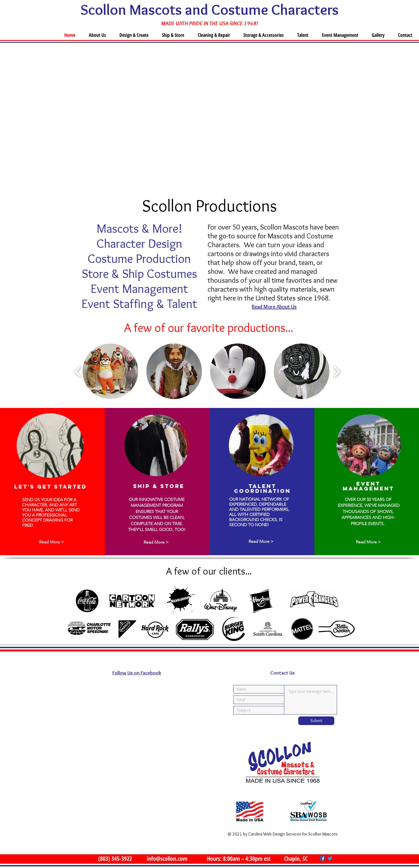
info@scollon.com (167, 858)
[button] (110, 371)
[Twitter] (330, 858)
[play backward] (78, 371)
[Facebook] (322, 858)
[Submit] (316, 721)
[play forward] (337, 371)
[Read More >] (51, 542)
